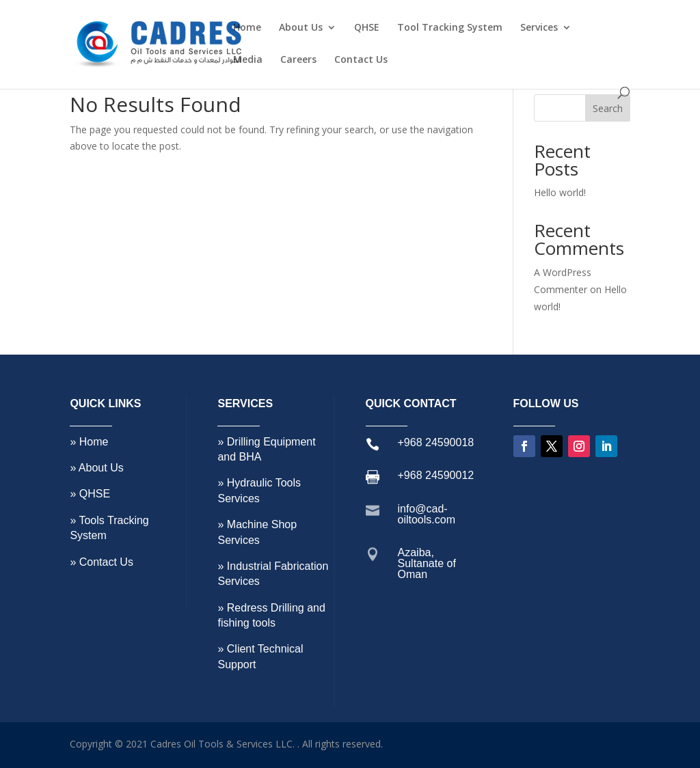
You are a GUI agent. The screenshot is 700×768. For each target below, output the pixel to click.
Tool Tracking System (450, 28)
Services (539, 28)
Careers (298, 60)
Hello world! (560, 192)
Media (248, 60)
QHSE (367, 28)
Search (608, 108)
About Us (301, 28)
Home (247, 28)
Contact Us (361, 60)
